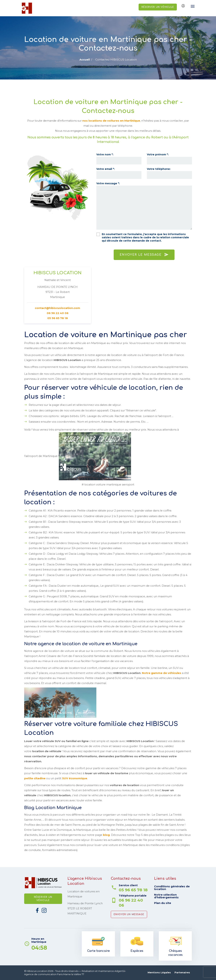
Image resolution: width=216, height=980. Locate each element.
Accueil (85, 60)
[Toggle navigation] (191, 6)
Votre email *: (105, 169)
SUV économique (75, 778)
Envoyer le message (144, 255)
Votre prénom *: (158, 154)
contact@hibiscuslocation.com (57, 308)
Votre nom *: (105, 154)
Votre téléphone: (159, 169)
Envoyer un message (129, 914)
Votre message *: (108, 183)
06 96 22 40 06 (57, 313)
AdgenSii (120, 971)
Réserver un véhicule (158, 7)
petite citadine (35, 778)
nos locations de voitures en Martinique (111, 121)
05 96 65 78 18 (58, 318)
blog (106, 835)
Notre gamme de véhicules (162, 673)
